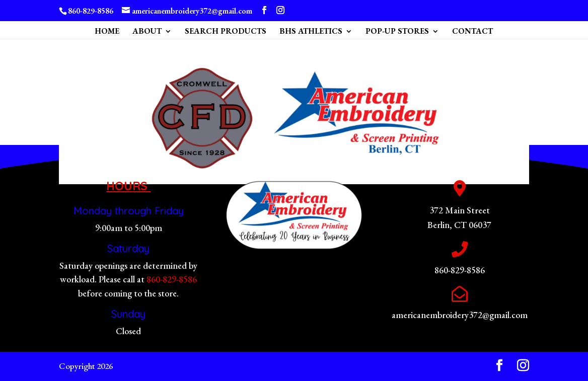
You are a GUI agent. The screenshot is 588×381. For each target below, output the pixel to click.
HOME (107, 32)
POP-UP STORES (397, 32)
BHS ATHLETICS (311, 32)
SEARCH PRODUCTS (226, 32)
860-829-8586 (172, 279)
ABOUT (147, 32)
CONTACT (472, 32)
